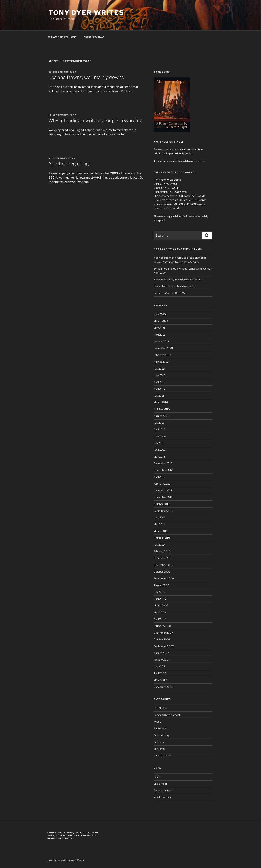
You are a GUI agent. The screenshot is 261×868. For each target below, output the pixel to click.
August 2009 (161, 585)
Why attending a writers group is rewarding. (96, 120)
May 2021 (159, 327)
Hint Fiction (160, 708)
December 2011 (163, 490)
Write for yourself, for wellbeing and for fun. (178, 279)
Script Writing (161, 735)
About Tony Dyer (94, 36)
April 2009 (160, 598)
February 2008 (162, 625)
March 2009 (161, 605)
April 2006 (160, 673)
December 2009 (163, 557)
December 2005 (163, 686)
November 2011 (163, 497)
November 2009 (163, 564)
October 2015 (162, 409)
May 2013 (159, 456)
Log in (157, 776)
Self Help (159, 741)
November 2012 (163, 469)
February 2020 (162, 354)
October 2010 (162, 537)
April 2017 (159, 388)
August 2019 (161, 361)
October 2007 (162, 639)
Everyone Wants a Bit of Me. (170, 292)
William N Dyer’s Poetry (62, 36)
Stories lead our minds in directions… (174, 286)
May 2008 (160, 612)
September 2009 (164, 578)
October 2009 (162, 571)
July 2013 (159, 442)
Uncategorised (162, 755)
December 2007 (163, 632)
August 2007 (161, 652)
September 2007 (164, 646)
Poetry (157, 721)
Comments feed (163, 790)
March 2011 (160, 530)
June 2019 (160, 375)
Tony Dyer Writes (86, 13)
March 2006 (161, 679)
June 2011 (159, 517)
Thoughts (159, 748)
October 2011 (161, 503)
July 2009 (159, 591)
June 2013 (160, 449)
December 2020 (163, 348)
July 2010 (159, 544)
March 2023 (161, 321)
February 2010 (162, 551)
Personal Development (167, 714)
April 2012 (159, 476)
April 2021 (159, 334)
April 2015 (159, 429)
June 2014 (160, 436)
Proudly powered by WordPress (66, 860)
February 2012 (162, 483)
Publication (160, 728)
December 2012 (163, 463)
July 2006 (159, 666)
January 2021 (161, 341)
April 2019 (159, 381)
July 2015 (159, 422)
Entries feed (160, 783)
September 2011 (163, 510)
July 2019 (159, 368)
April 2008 (160, 618)
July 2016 (159, 395)
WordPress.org (162, 797)
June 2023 (160, 314)
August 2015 (161, 415)
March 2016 (161, 402)
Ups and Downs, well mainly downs (86, 77)
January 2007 (162, 659)
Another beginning (69, 163)
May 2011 (159, 524)
